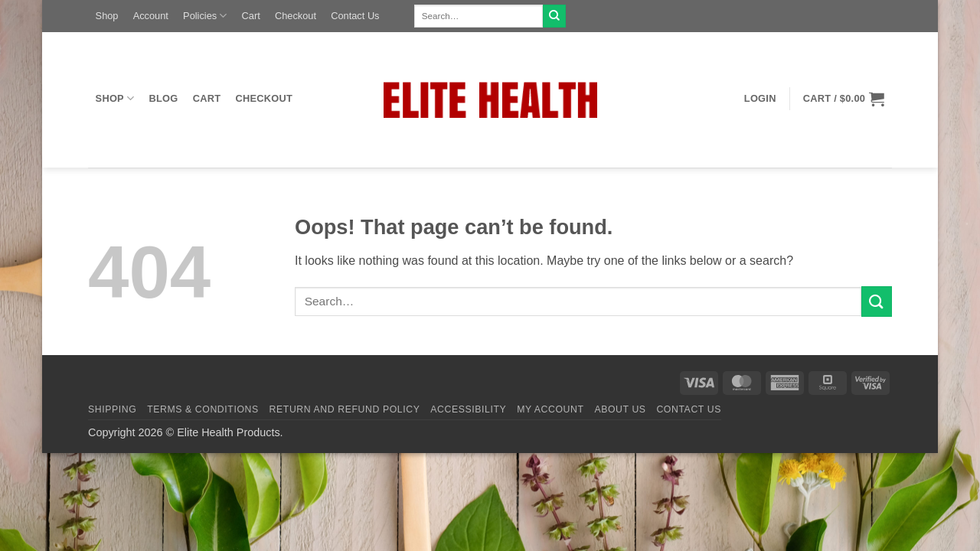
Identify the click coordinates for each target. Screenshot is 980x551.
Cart (251, 16)
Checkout (296, 16)
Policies (205, 16)
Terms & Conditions (203, 409)
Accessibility (468, 409)
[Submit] (554, 16)
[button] (760, 99)
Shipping (112, 409)
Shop (107, 16)
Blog (164, 98)
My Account (550, 409)
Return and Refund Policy (345, 409)
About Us (620, 409)
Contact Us (355, 16)
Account (151, 16)
